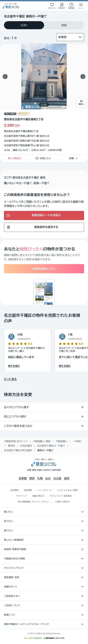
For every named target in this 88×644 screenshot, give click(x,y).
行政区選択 (26, 446)
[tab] (24, 25)
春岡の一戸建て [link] (45, 450)
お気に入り (44, 158)
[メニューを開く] (81, 6)
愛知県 (11, 446)
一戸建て (77, 441)
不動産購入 (62, 441)
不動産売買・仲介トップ (16, 441)
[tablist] (44, 25)
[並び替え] (70, 37)
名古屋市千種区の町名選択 (18, 450)
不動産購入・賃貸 (42, 441)
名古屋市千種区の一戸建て (51, 446)
